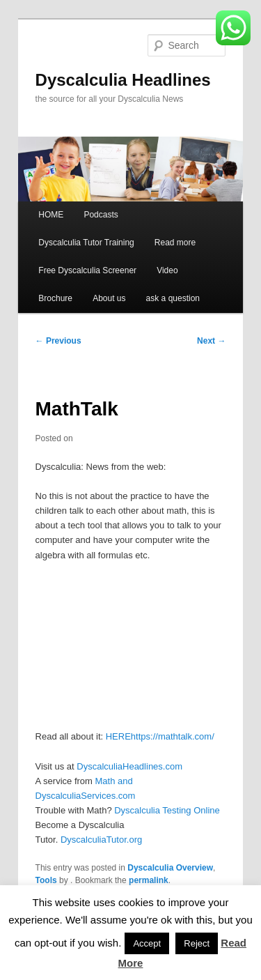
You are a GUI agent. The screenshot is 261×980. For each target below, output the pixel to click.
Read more (175, 243)
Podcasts (101, 215)
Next (211, 341)
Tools (46, 880)
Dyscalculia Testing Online (167, 810)
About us (109, 298)
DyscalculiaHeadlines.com (129, 766)
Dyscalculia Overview (170, 868)
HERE (118, 736)
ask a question (173, 298)
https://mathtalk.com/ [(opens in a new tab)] (173, 736)
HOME (51, 215)
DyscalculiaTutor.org (101, 840)
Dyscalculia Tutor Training (86, 243)
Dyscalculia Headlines (123, 80)
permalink (149, 880)
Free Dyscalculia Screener (87, 270)
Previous (58, 341)
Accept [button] (147, 943)
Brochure (55, 298)
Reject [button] (197, 943)
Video (167, 270)
